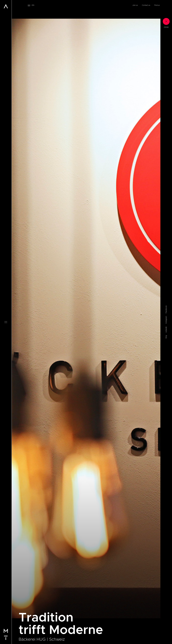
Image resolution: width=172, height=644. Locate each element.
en (33, 5)
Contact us (146, 5)
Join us (135, 5)
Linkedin (166, 329)
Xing (166, 337)
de (29, 5)
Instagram (166, 320)
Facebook (166, 309)
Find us (157, 5)
